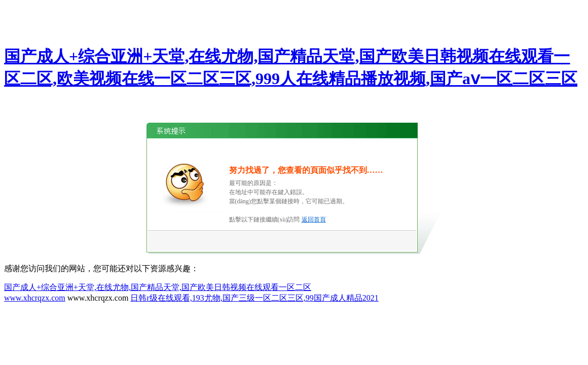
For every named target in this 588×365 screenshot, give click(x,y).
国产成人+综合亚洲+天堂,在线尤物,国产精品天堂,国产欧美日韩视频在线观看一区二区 (158, 287)
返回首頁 (314, 220)
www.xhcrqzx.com (35, 298)
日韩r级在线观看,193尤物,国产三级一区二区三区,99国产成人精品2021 (254, 298)
